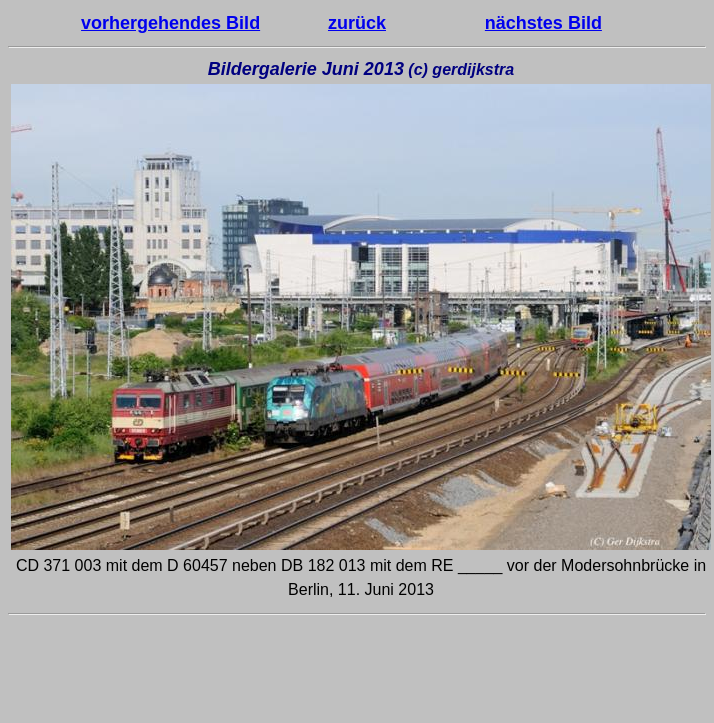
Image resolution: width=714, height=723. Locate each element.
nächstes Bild (543, 23)
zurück (357, 23)
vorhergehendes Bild (170, 23)
